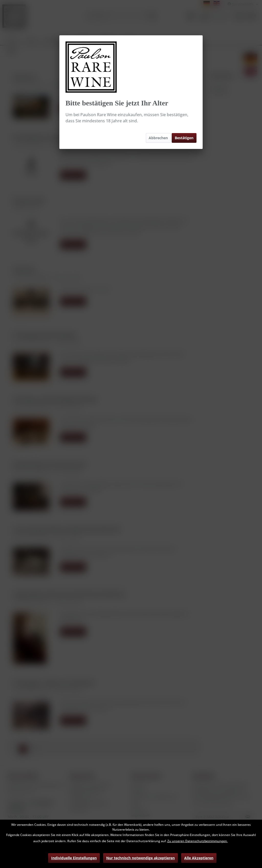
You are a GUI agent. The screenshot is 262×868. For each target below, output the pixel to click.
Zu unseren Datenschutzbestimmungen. (198, 841)
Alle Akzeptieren (199, 858)
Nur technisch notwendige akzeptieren (140, 858)
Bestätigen (184, 138)
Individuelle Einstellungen (74, 858)
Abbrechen (158, 138)
